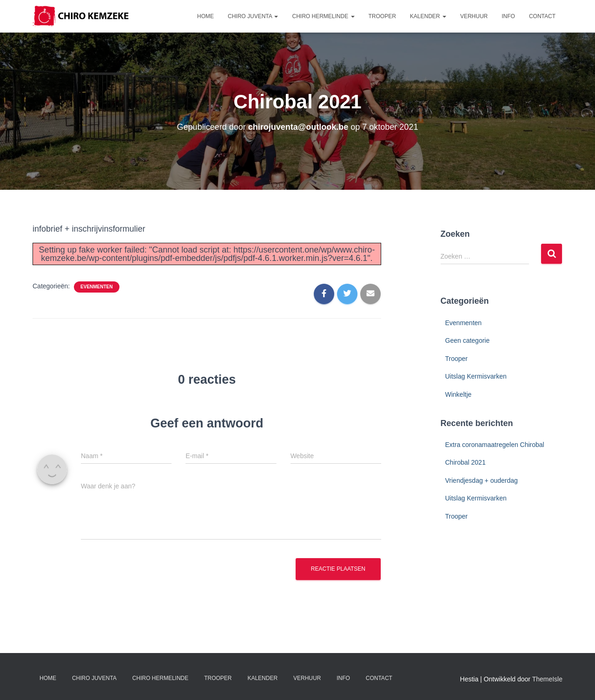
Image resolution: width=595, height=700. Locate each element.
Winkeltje (459, 394)
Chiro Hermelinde (323, 16)
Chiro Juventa (253, 16)
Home (205, 16)
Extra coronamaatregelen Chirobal (495, 445)
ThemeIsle (547, 679)
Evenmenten (96, 287)
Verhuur (474, 16)
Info (508, 16)
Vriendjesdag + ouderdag (482, 480)
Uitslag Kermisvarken (476, 376)
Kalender (428, 16)
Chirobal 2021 (466, 462)
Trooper (382, 16)
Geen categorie (468, 340)
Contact (542, 16)
